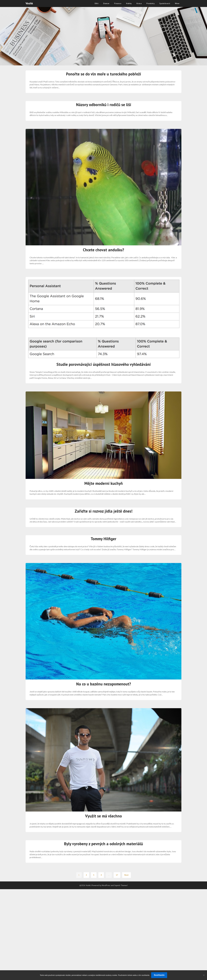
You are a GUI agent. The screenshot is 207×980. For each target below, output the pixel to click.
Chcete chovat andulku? (103, 250)
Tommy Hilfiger (103, 539)
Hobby (129, 3)
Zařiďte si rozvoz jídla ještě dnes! (104, 511)
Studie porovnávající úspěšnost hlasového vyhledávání (104, 364)
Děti (97, 3)
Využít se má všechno (103, 816)
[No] (204, 975)
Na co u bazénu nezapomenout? (104, 684)
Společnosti (165, 3)
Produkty (150, 3)
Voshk (29, 3)
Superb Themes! (121, 885)
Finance (118, 3)
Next (126, 875)
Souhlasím (159, 975)
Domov (106, 3)
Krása (139, 3)
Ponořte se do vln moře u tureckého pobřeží (103, 74)
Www (177, 3)
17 (117, 875)
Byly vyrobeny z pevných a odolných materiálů (103, 844)
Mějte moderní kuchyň (103, 483)
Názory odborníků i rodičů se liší (104, 105)
